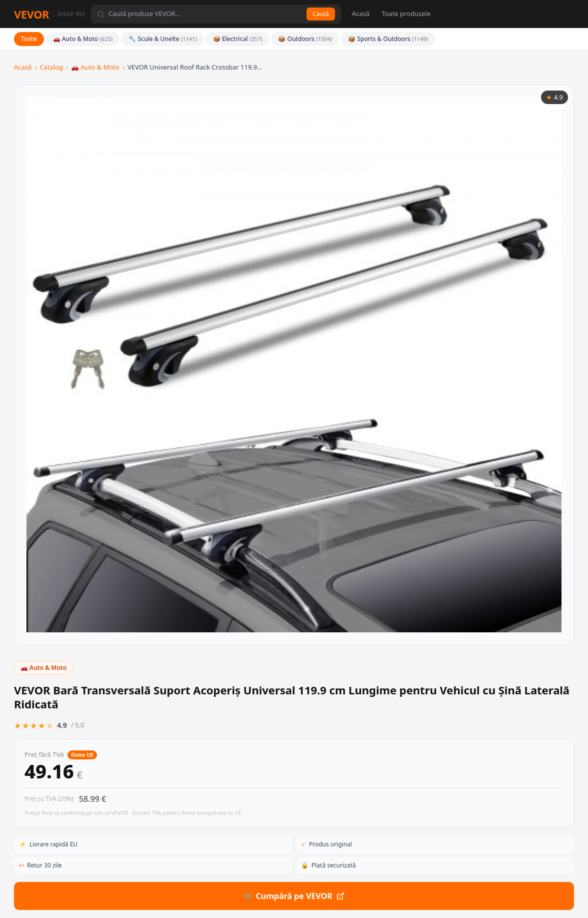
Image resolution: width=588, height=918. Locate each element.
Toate (29, 39)
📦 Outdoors (305, 39)
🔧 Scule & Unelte (163, 39)
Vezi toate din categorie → (534, 594)
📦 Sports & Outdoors (388, 39)
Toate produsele (406, 14)
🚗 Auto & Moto (83, 39)
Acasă (361, 14)
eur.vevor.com (193, 897)
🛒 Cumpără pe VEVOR (438, 334)
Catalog (51, 67)
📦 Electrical (238, 39)
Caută (321, 14)
